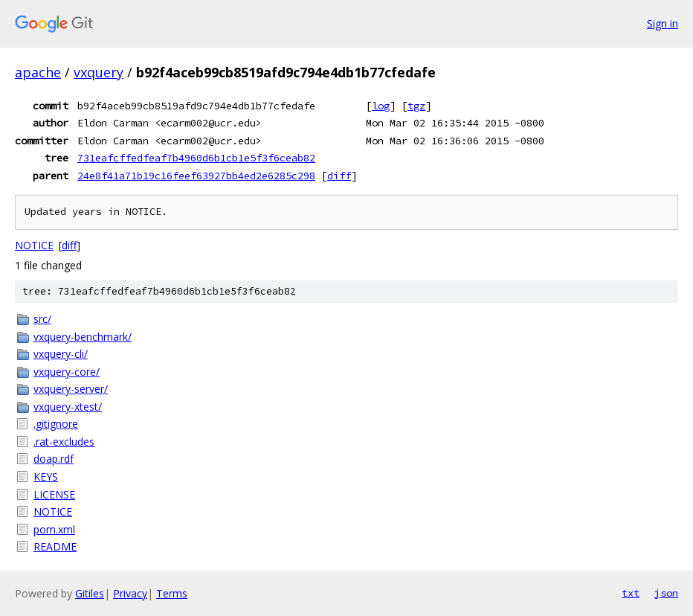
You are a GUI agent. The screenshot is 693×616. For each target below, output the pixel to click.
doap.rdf (54, 459)
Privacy (130, 593)
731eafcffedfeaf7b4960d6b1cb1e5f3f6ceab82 (196, 158)
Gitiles (90, 593)
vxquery (99, 72)
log (381, 106)
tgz (416, 106)
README (55, 546)
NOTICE (34, 245)
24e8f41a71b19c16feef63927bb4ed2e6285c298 (196, 176)
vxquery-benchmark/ (83, 337)
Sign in (663, 23)
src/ (42, 319)
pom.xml (54, 529)
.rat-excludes (64, 442)
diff (339, 176)
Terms (172, 593)
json (666, 593)
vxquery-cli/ (61, 354)
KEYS (46, 477)
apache (38, 72)
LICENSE (54, 494)
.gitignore (56, 424)
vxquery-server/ (71, 389)
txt (631, 593)
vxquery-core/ (67, 372)
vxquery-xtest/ (68, 407)
